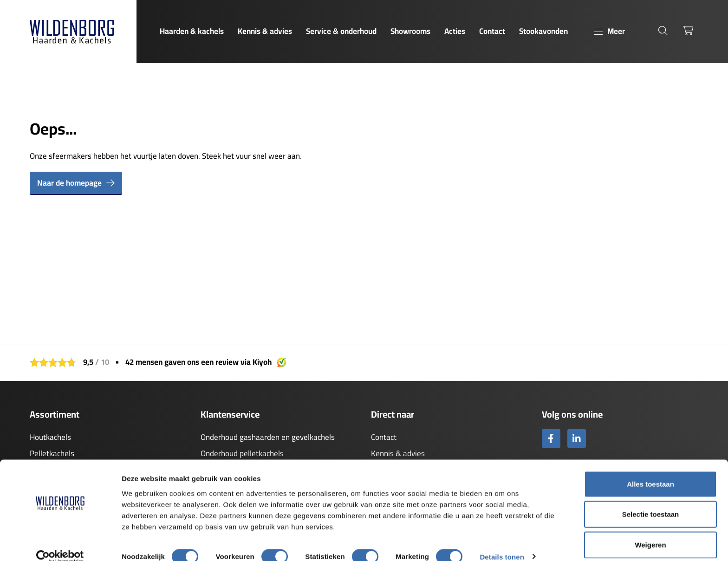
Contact (492, 31)
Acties (455, 31)
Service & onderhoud (341, 31)
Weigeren (650, 531)
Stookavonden (543, 31)
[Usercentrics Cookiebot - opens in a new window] (60, 543)
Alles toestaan (650, 470)
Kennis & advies (265, 31)
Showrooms (410, 31)
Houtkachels (50, 437)
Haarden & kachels (192, 31)
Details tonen (502, 543)
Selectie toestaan (651, 500)
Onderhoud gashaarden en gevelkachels (268, 437)
